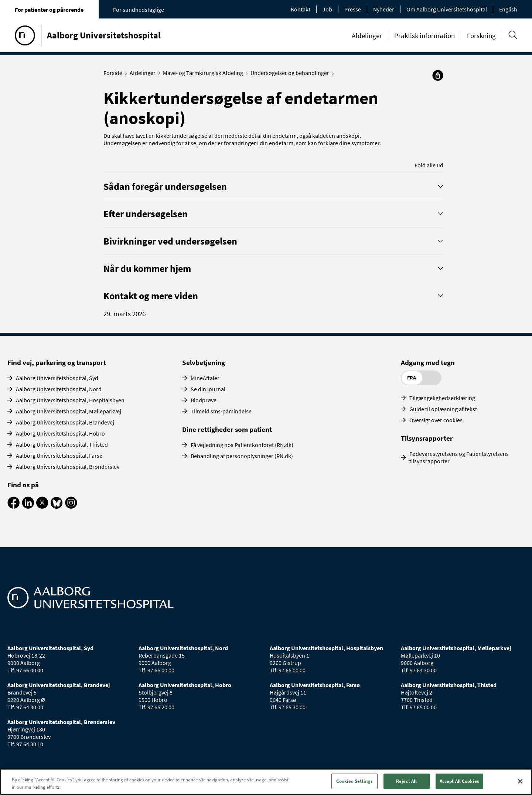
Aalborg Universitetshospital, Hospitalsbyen (70, 400)
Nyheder (384, 9)
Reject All (406, 781)
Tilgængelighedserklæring (442, 398)
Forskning (481, 35)
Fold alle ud (429, 165)
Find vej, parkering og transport (57, 362)
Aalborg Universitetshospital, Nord (59, 389)
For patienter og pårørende (49, 10)
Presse (353, 9)
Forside (115, 73)
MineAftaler (205, 378)
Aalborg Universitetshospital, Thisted (62, 444)
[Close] (520, 781)
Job (327, 9)
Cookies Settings (354, 781)
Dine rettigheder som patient (227, 429)
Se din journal (208, 389)
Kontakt (301, 9)
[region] (266, 782)
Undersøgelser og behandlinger (291, 73)
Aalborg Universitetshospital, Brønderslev (68, 467)
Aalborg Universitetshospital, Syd (57, 378)
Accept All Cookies (459, 781)
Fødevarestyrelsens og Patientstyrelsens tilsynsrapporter (459, 457)
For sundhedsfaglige (139, 10)
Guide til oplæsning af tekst (443, 409)
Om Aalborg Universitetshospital (447, 9)
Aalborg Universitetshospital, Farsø (59, 455)
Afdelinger (367, 35)
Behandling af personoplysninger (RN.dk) (242, 456)
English (508, 9)
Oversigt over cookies (436, 420)
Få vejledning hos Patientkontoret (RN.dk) (242, 445)
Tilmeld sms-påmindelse (221, 411)
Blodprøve (204, 400)
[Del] (438, 75)
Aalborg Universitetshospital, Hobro (60, 433)
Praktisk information (424, 35)
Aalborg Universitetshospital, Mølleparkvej (69, 411)
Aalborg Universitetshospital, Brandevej (65, 422)
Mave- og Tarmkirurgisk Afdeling (205, 73)
